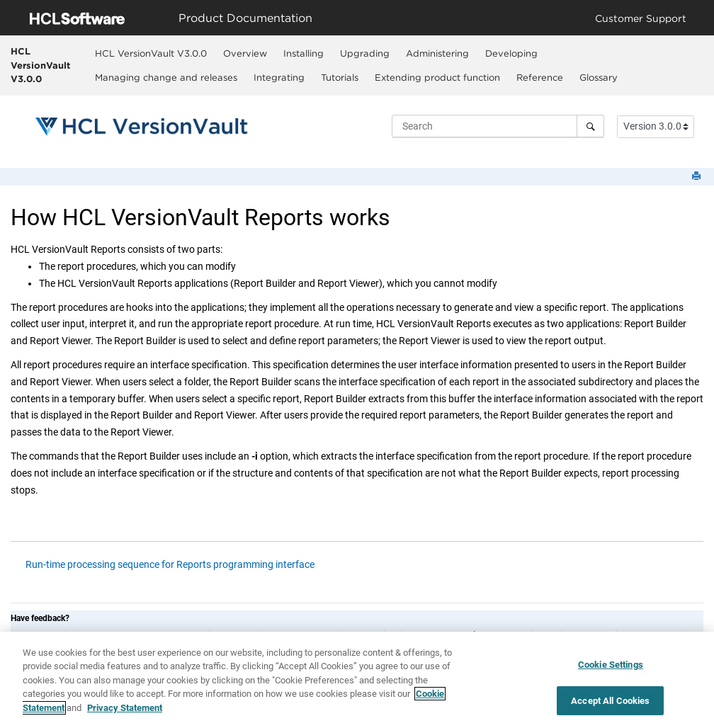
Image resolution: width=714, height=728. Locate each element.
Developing (511, 53)
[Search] (590, 126)
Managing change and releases (166, 77)
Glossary (599, 77)
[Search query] (498, 126)
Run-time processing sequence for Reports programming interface (170, 564)
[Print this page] (698, 177)
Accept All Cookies (610, 705)
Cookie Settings (611, 669)
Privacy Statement (125, 712)
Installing (304, 53)
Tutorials (340, 77)
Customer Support (641, 18)
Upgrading (365, 53)
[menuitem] (151, 53)
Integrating (279, 77)
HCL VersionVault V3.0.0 (40, 65)
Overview (245, 53)
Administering (437, 53)
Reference (540, 77)
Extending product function (437, 77)
